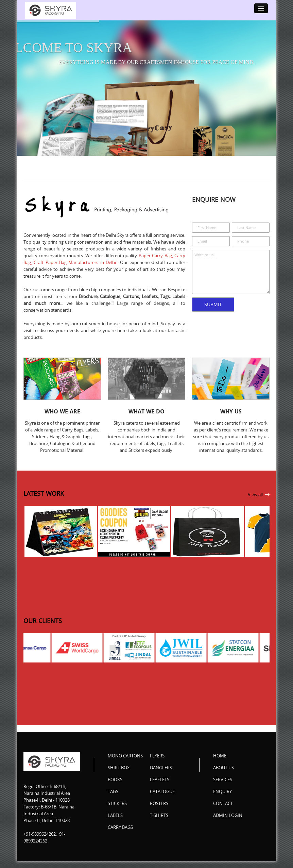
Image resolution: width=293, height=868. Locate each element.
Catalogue (162, 791)
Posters (159, 803)
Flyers (157, 756)
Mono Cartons (125, 756)
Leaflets (160, 780)
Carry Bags (120, 827)
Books (115, 780)
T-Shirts (159, 815)
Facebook (219, 829)
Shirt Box (119, 768)
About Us (223, 768)
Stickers (117, 803)
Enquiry (222, 791)
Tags (113, 791)
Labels (115, 815)
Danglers (161, 768)
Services (223, 780)
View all (255, 494)
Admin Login (228, 815)
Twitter (233, 829)
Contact (223, 803)
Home (220, 756)
